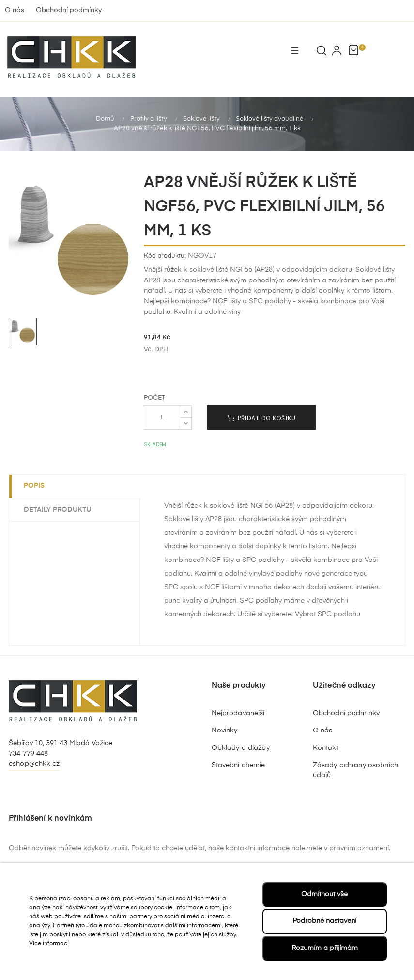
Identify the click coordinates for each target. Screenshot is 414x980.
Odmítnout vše (324, 894)
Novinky (225, 731)
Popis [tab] (34, 486)
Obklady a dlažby (241, 748)
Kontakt (326, 748)
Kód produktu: (165, 256)
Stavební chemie (238, 765)
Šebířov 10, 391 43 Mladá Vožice (61, 743)
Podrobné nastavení (324, 921)
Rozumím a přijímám (325, 948)
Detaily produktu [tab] (57, 510)
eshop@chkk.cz (34, 764)
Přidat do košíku (261, 418)
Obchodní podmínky (69, 10)
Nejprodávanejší (238, 713)
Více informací (49, 944)
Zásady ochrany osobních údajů (355, 770)
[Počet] (162, 418)
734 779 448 (29, 754)
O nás (15, 10)
